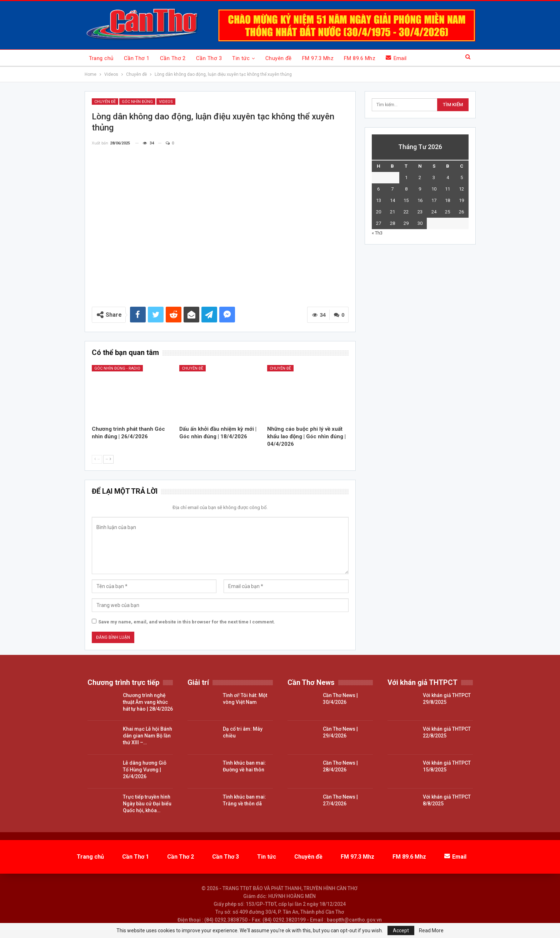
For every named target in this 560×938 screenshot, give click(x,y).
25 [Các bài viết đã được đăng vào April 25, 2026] (447, 212)
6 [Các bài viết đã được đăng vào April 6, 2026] (378, 189)
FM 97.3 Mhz (318, 58)
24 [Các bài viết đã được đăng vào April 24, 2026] (434, 212)
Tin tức (241, 58)
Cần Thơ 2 (173, 58)
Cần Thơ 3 (209, 58)
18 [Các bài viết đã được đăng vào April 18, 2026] (447, 200)
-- (97, 459)
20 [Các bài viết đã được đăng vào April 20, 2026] (379, 212)
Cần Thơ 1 (137, 58)
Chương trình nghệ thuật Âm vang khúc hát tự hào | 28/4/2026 (148, 702)
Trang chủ (101, 58)
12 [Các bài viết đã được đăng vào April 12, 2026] (461, 189)
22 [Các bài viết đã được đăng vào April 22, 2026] (406, 212)
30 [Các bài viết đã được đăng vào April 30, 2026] (420, 223)
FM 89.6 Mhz (360, 58)
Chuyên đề (279, 58)
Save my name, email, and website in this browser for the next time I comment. (187, 622)
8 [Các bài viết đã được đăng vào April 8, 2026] (406, 189)
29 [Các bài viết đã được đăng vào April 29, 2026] (406, 223)
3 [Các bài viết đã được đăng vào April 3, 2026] (434, 177)
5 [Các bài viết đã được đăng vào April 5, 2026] (462, 177)
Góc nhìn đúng (137, 102)
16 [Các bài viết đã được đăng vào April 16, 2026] (420, 200)
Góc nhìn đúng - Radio (117, 368)
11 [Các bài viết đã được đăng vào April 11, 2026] (447, 189)
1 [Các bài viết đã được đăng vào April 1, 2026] (406, 177)
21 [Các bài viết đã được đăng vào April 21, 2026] (392, 212)
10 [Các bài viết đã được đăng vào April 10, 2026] (434, 189)
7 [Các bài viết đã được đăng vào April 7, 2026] (392, 189)
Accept (401, 930)
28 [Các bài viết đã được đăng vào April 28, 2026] (392, 223)
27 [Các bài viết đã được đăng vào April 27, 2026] (379, 223)
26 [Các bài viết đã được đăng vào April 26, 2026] (461, 212)
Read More (431, 930)
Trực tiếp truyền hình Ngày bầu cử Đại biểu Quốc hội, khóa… (147, 804)
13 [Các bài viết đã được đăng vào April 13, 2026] (379, 200)
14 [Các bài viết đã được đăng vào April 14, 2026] (392, 200)
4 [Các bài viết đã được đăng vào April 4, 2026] (448, 177)
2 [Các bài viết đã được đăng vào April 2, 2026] (420, 177)
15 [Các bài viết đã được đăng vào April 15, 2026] (406, 200)
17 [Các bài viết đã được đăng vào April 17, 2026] (434, 200)
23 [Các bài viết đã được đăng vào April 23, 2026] (420, 212)
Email (396, 58)
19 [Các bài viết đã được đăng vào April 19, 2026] (461, 200)
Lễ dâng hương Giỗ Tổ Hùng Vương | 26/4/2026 (145, 770)
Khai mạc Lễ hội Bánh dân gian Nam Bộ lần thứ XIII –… (147, 736)
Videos (166, 102)
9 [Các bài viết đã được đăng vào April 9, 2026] (420, 189)
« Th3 (377, 233)
